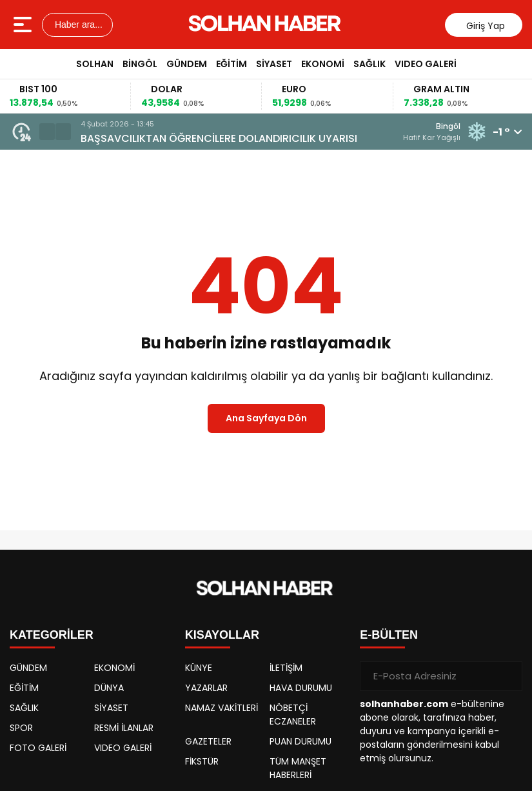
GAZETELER (208, 741)
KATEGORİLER (52, 635)
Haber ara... (77, 25)
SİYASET (274, 64)
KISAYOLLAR (222, 635)
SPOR (21, 728)
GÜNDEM (187, 64)
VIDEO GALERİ (426, 64)
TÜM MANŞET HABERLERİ (298, 768)
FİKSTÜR (202, 761)
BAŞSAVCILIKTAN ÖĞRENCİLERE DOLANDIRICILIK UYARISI (219, 138)
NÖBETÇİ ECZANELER (293, 715)
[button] (47, 132)
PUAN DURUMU (300, 741)
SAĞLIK (369, 64)
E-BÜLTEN (389, 635)
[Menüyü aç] (24, 25)
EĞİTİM (232, 64)
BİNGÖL (140, 64)
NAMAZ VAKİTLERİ (222, 708)
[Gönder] (507, 676)
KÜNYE (199, 668)
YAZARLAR (206, 688)
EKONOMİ (323, 64)
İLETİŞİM (286, 668)
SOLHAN (95, 64)
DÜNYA (109, 688)
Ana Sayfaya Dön (266, 418)
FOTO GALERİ (38, 748)
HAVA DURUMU (301, 688)
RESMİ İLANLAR (124, 728)
